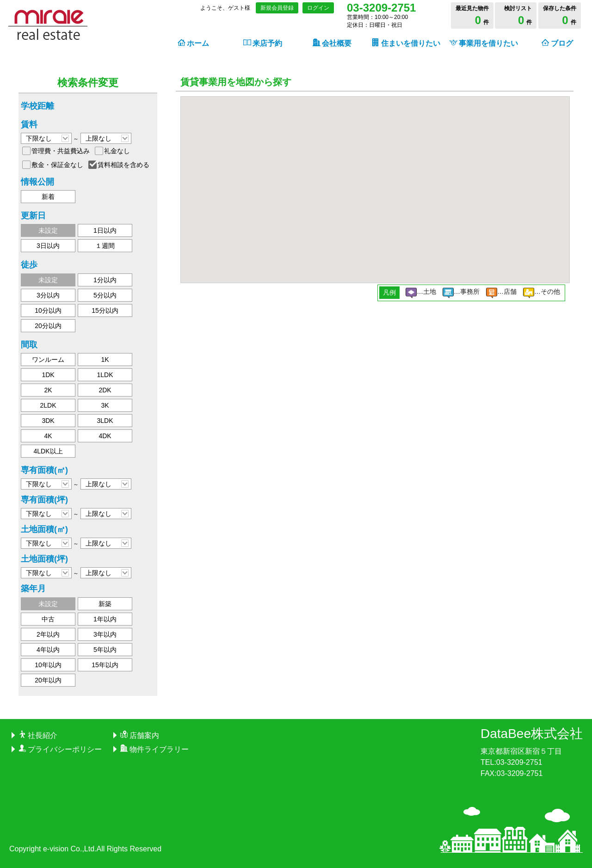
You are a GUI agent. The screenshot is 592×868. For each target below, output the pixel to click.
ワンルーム (48, 360)
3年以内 (105, 634)
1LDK (105, 375)
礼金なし (117, 151)
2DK (105, 390)
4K (48, 436)
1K (105, 360)
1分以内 (105, 280)
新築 (105, 604)
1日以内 (105, 230)
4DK (105, 436)
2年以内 (48, 634)
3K (105, 405)
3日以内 (48, 246)
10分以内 (48, 310)
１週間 (105, 246)
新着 (48, 197)
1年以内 (105, 619)
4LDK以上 (48, 451)
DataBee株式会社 (532, 734)
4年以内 (48, 650)
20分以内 (48, 326)
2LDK (48, 405)
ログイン (318, 8)
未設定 (48, 230)
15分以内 (105, 310)
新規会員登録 (277, 8)
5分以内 (105, 295)
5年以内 (105, 650)
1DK (48, 375)
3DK (48, 421)
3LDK (105, 421)
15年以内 (105, 665)
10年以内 (48, 665)
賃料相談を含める (123, 165)
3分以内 (48, 295)
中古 (48, 619)
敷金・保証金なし (57, 165)
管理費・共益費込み (61, 151)
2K (48, 390)
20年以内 (48, 680)
